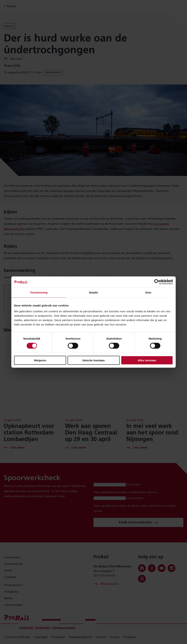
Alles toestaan (147, 360)
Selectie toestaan (94, 360)
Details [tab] (93, 292)
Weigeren (40, 360)
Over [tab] (148, 292)
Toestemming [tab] (39, 292)
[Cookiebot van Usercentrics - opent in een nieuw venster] (157, 282)
